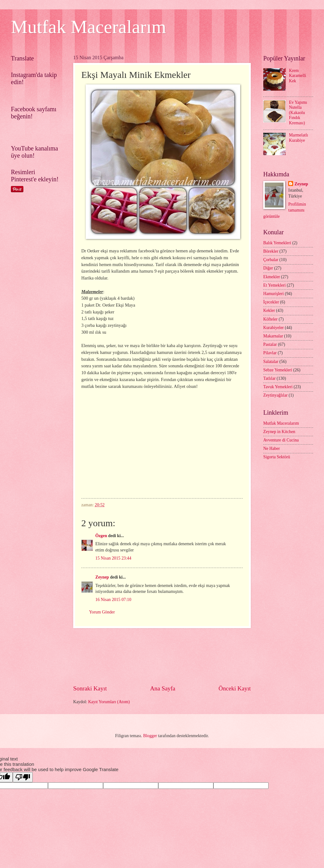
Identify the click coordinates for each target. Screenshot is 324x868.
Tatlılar (269, 378)
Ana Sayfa (163, 688)
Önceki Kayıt (235, 688)
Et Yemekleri (274, 285)
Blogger (150, 736)
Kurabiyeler (274, 328)
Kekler (269, 310)
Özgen (101, 536)
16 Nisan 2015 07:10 (113, 600)
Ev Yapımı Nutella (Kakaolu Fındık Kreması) (298, 113)
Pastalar (270, 344)
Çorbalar (271, 260)
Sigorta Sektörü (277, 457)
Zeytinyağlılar (275, 395)
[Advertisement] (162, 656)
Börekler (271, 251)
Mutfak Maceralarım (88, 27)
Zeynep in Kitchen (279, 432)
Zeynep (102, 577)
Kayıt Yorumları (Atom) (109, 702)
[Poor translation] (23, 777)
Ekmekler (272, 277)
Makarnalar (273, 336)
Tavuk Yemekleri (278, 387)
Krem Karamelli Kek (298, 76)
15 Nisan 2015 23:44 (113, 558)
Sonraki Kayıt (90, 688)
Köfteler (270, 319)
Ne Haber (272, 448)
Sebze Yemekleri (278, 370)
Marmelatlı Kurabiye (299, 138)
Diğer (268, 268)
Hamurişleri (274, 294)
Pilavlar (270, 353)
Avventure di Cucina (281, 440)
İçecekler (271, 302)
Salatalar (271, 362)
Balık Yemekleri (277, 243)
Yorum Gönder (102, 612)
